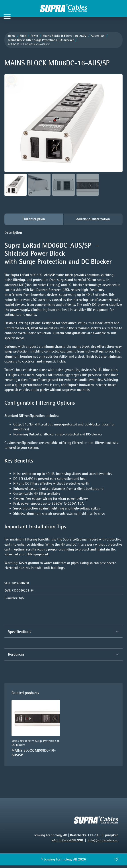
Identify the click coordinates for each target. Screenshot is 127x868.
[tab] (34, 219)
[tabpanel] (63, 400)
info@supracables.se (103, 840)
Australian (98, 36)
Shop (23, 36)
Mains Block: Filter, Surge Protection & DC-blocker (41, 40)
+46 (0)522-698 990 (67, 840)
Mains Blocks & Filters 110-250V (64, 36)
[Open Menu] (7, 17)
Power (34, 36)
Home (12, 36)
